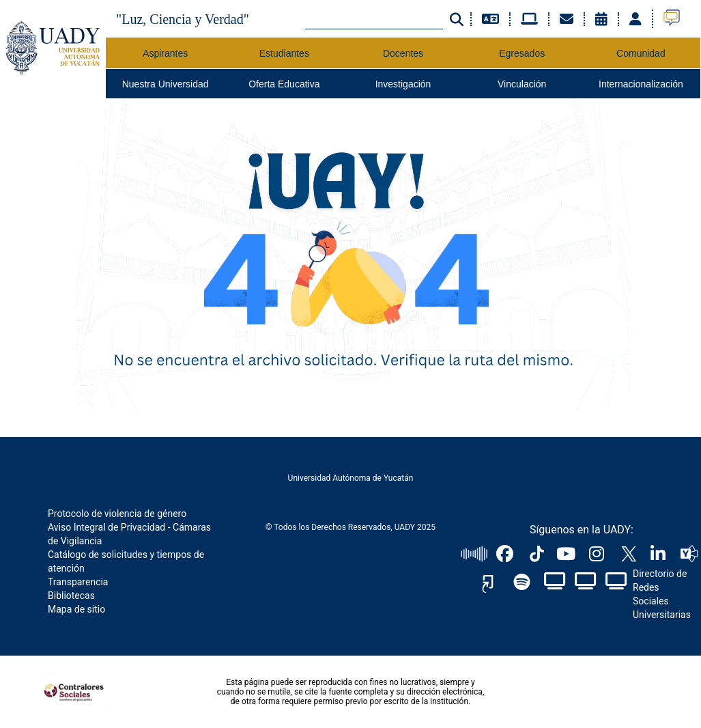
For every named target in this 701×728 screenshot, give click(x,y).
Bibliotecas (71, 596)
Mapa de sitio (76, 609)
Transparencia (78, 582)
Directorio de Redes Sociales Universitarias (662, 594)
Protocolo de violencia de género (117, 514)
